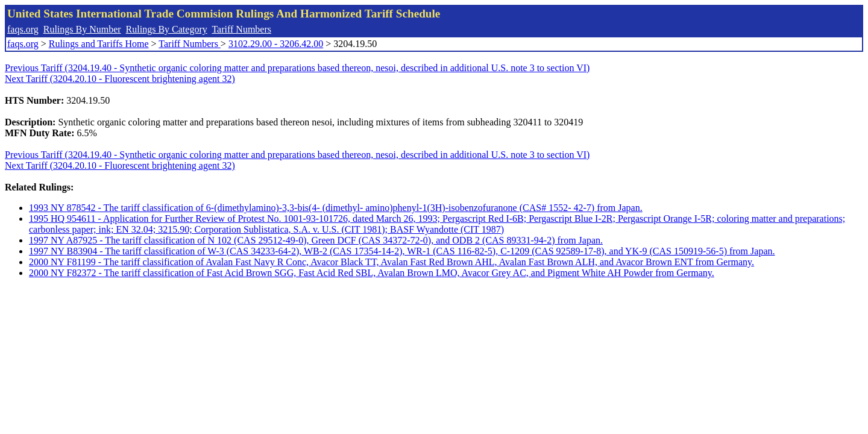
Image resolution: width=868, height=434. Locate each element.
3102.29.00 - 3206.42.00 (276, 44)
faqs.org (23, 29)
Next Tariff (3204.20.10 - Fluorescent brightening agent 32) (120, 79)
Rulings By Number (82, 29)
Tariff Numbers (241, 29)
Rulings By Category (167, 29)
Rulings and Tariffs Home (99, 44)
